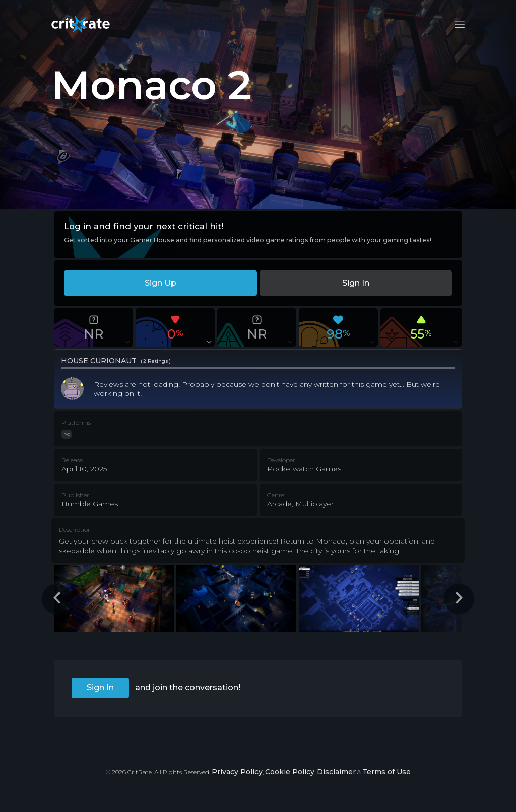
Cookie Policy (290, 772)
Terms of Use (386, 772)
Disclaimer (336, 772)
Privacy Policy (237, 772)
